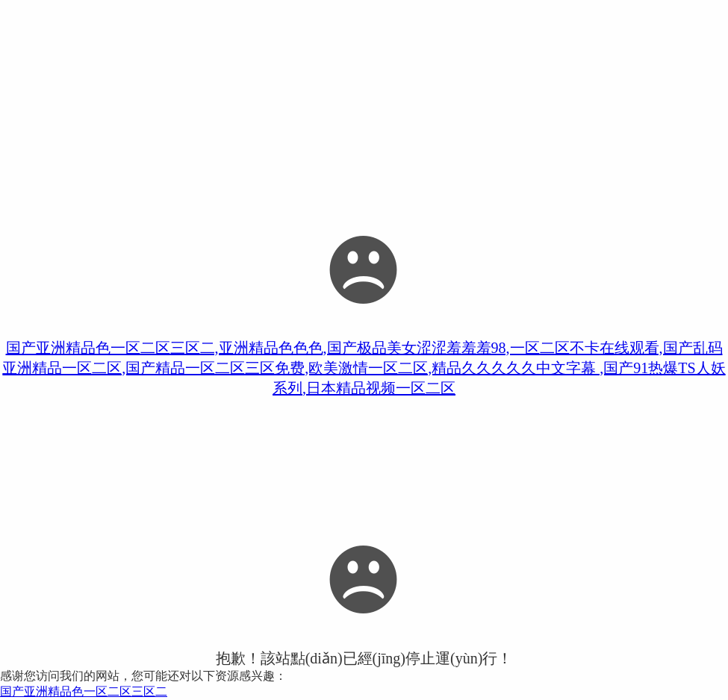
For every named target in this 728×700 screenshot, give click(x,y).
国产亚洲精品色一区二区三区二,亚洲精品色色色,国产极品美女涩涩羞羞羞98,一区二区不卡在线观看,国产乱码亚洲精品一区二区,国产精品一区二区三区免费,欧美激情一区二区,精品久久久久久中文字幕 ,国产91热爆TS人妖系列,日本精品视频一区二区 (364, 368)
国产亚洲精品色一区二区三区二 (84, 691)
